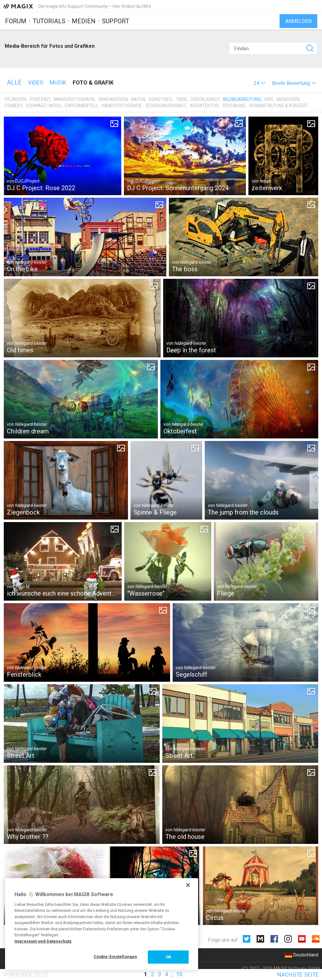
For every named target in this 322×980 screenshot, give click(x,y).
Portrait (40, 99)
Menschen (288, 99)
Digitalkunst (205, 99)
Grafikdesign (113, 99)
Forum (16, 21)
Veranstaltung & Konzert (278, 106)
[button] (260, 83)
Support (116, 21)
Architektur (204, 106)
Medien (84, 21)
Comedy (14, 106)
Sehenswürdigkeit (166, 106)
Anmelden (298, 21)
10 (179, 974)
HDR (269, 99)
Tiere (182, 99)
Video (36, 83)
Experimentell (81, 106)
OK (168, 957)
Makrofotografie (74, 99)
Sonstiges (161, 99)
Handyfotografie (122, 106)
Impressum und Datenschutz (43, 941)
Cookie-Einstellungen (116, 957)
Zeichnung (234, 106)
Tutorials (49, 21)
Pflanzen (15, 99)
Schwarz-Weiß (44, 106)
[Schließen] (188, 885)
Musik (58, 83)
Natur (138, 99)
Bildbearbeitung (242, 99)
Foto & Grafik (93, 83)
